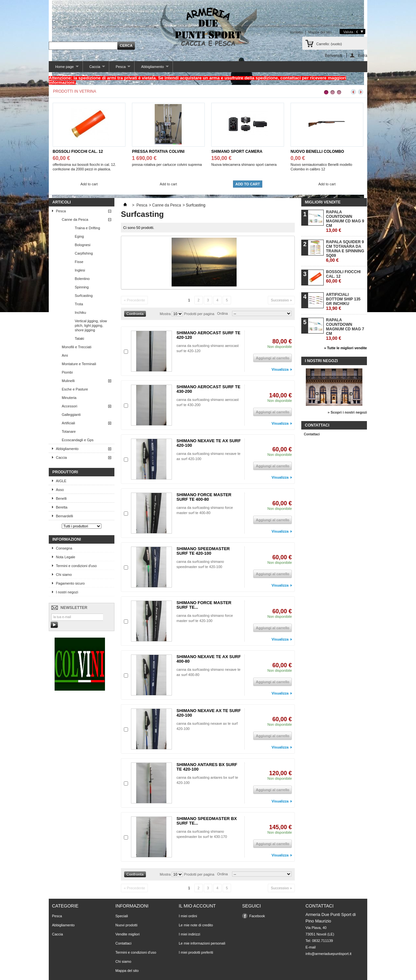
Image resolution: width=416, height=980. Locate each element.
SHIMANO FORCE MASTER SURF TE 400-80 (204, 497)
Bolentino (82, 279)
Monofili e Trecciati (77, 347)
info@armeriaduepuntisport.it (328, 954)
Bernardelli (65, 516)
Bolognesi (83, 245)
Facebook (257, 916)
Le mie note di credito (196, 925)
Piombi (67, 372)
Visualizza (280, 369)
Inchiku (80, 312)
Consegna (64, 548)
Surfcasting (84, 296)
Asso (60, 490)
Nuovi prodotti (126, 925)
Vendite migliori (128, 934)
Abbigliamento (151, 68)
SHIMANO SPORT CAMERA (237, 152)
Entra (363, 55)
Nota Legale (65, 557)
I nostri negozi (67, 592)
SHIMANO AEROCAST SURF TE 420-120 (208, 335)
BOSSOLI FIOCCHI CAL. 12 (78, 152)
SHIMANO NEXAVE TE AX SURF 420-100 (209, 443)
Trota (79, 304)
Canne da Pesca (75, 219)
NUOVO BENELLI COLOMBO (317, 152)
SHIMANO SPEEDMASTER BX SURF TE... (207, 821)
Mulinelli (68, 381)
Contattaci (312, 434)
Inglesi (80, 270)
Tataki (79, 338)
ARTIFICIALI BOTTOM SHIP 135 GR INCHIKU (343, 302)
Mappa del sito (320, 32)
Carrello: (329, 44)
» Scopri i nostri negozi (347, 412)
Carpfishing (84, 253)
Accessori (70, 406)
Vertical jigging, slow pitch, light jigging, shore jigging (91, 325)
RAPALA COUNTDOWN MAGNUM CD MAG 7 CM (345, 329)
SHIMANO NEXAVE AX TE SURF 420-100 (209, 713)
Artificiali (68, 423)
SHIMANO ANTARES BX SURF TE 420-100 (207, 767)
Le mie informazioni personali (202, 943)
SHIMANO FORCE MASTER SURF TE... (204, 605)
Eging (79, 236)
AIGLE (61, 481)
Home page (64, 68)
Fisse (79, 262)
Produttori (65, 472)
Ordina (222, 313)
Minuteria (69, 398)
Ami (65, 355)
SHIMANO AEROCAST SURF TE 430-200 (208, 389)
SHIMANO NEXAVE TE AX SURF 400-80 (209, 659)
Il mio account (197, 906)
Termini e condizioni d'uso (76, 566)
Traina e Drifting (87, 228)
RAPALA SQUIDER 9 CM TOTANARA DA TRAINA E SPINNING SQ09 (345, 251)
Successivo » (281, 300)
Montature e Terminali (79, 364)
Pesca (120, 68)
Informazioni (67, 539)
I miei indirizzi (189, 934)
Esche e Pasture (75, 389)
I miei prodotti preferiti (196, 952)
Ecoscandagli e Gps (78, 440)
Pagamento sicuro (70, 583)
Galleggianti (71, 415)
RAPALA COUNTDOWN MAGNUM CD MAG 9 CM (345, 221)
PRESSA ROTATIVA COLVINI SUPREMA (158, 152)
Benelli (61, 498)
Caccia (94, 68)
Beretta (62, 507)
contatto (297, 32)
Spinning (82, 287)
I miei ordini (188, 916)
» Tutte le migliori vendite (345, 348)
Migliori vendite (323, 202)
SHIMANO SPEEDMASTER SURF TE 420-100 (203, 551)
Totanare (69, 431)
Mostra (165, 314)
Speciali (122, 916)
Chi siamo (64, 575)
